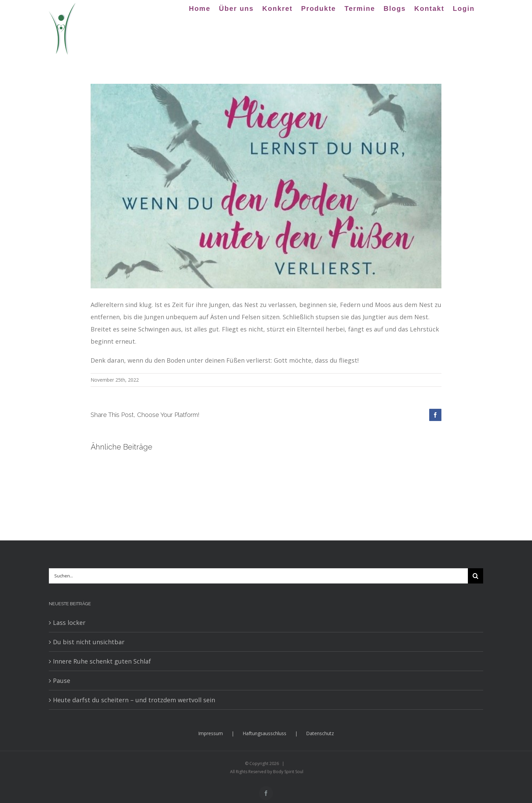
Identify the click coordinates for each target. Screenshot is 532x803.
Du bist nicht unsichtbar (89, 642)
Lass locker (69, 623)
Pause (62, 681)
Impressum (211, 733)
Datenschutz (320, 733)
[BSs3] (266, 186)
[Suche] (476, 576)
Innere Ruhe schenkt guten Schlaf (102, 661)
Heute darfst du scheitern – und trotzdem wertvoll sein (134, 700)
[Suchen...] (258, 576)
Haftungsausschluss (264, 733)
